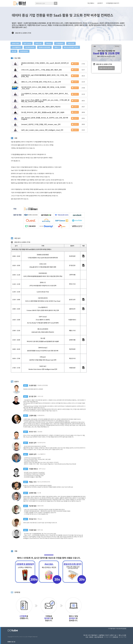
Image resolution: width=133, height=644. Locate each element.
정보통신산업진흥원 (49, 48)
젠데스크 (63, 48)
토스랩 (36, 52)
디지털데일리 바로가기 (113, 3)
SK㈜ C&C (43, 44)
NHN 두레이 (16, 44)
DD (13, 631)
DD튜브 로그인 (11, 642)
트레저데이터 (47, 52)
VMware (55, 44)
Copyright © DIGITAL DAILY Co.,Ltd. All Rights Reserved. (23, 637)
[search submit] (56, 3)
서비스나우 (80, 44)
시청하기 (75, 65)
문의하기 (100, 3)
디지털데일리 (67, 44)
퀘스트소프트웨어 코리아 (21, 52)
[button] (106, 68)
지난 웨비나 (91, 3)
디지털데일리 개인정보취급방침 (118, 629)
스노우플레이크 (17, 48)
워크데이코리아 (32, 48)
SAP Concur (30, 44)
